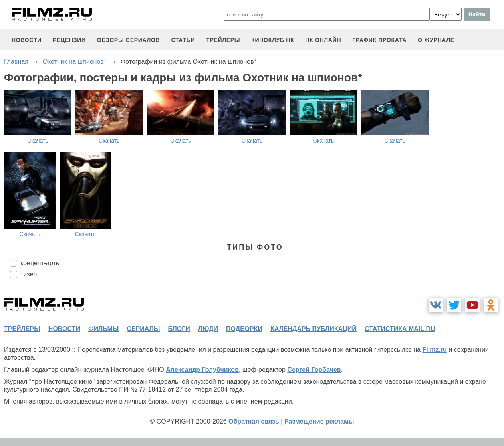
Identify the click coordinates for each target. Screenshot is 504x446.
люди (208, 329)
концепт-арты (40, 263)
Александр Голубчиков (202, 370)
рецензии (69, 40)
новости (27, 40)
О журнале (436, 40)
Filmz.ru (434, 350)
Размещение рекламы (319, 421)
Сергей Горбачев (314, 370)
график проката (379, 40)
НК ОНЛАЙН (323, 40)
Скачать (38, 141)
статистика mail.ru (400, 329)
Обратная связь (254, 421)
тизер (29, 274)
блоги (179, 329)
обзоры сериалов (129, 40)
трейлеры (223, 40)
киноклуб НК (273, 40)
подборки (244, 329)
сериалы (143, 329)
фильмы (103, 329)
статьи (183, 40)
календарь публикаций (314, 329)
